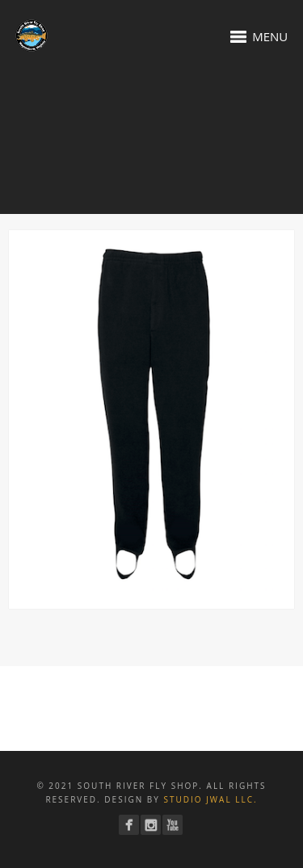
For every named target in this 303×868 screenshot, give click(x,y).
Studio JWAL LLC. (210, 799)
